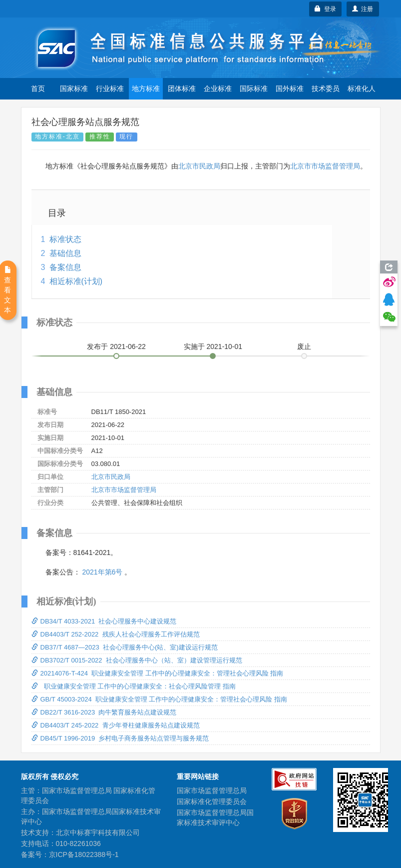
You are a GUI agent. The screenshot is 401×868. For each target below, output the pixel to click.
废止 (304, 346)
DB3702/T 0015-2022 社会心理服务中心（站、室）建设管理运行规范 (137, 660)
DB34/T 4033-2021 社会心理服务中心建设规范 (104, 621)
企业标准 (218, 88)
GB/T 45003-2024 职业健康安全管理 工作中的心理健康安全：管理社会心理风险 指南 (160, 699)
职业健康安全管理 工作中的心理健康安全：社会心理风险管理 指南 (134, 686)
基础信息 (65, 253)
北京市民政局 (199, 166)
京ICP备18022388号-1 (84, 854)
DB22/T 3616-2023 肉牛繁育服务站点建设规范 (104, 712)
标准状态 (65, 239)
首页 (38, 88)
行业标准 (110, 88)
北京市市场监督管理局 (325, 166)
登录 (325, 9)
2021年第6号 (102, 572)
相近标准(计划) (76, 281)
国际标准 (254, 88)
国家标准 (74, 88)
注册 (363, 9)
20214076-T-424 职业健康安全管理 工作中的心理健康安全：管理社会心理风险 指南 (158, 673)
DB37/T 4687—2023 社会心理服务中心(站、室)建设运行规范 (125, 647)
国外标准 (290, 88)
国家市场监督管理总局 (212, 790)
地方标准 (146, 88)
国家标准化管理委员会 (212, 801)
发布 (116, 346)
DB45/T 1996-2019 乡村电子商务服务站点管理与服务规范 (120, 738)
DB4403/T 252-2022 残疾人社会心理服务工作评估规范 (116, 634)
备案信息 (65, 267)
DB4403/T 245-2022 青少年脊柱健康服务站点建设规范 (116, 725)
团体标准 (182, 88)
